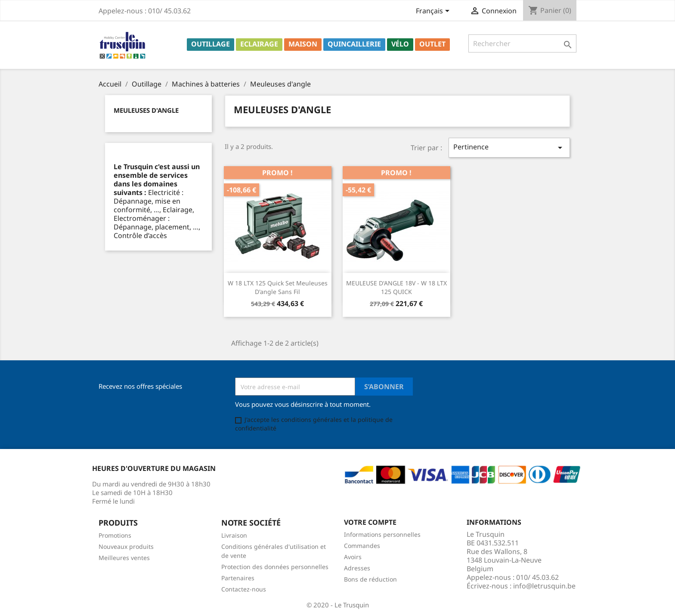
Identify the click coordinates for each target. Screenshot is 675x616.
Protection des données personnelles (275, 567)
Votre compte (370, 522)
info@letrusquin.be (544, 586)
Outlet (432, 44)
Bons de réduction (370, 579)
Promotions (115, 535)
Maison (303, 44)
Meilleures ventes (124, 558)
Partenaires (238, 578)
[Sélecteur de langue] (434, 12)
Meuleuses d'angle (146, 110)
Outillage (211, 44)
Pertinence (509, 147)
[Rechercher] (522, 43)
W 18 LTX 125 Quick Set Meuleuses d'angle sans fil (278, 287)
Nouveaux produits (126, 546)
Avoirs (353, 557)
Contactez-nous (244, 589)
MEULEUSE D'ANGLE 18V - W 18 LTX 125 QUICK (396, 287)
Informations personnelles (382, 534)
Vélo (400, 44)
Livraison (234, 535)
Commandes (362, 546)
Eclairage (259, 44)
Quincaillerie (354, 44)
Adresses (357, 568)
